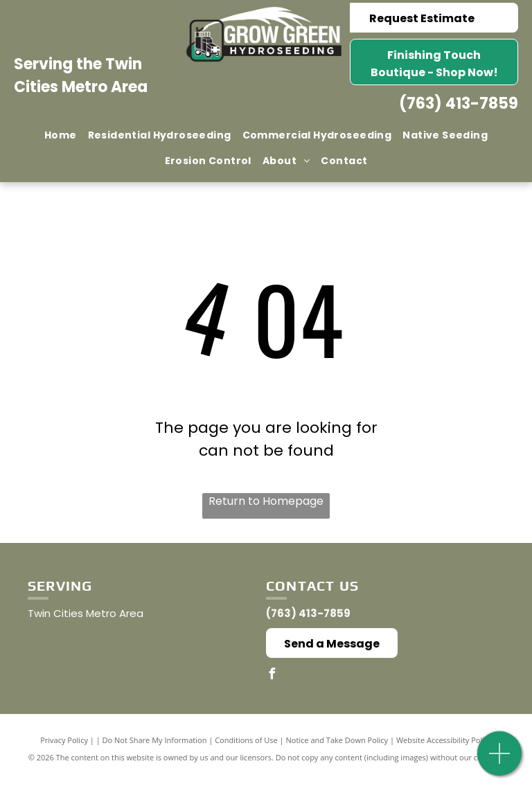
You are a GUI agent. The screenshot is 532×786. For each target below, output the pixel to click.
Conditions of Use (246, 740)
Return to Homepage (266, 501)
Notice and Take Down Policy (337, 740)
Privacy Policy (64, 740)
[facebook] (272, 676)
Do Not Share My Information (155, 740)
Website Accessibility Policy (444, 740)
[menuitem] (61, 135)
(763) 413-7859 (459, 104)
